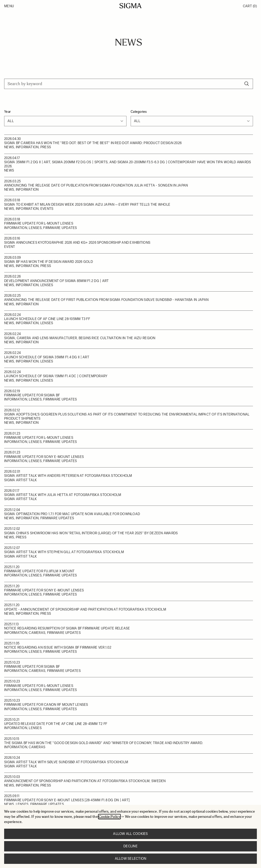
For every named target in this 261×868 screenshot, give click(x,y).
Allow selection (131, 859)
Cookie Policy (109, 817)
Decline (130, 846)
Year (7, 112)
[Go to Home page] (130, 6)
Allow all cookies (130, 834)
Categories (139, 112)
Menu (9, 6)
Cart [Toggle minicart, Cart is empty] (250, 6)
